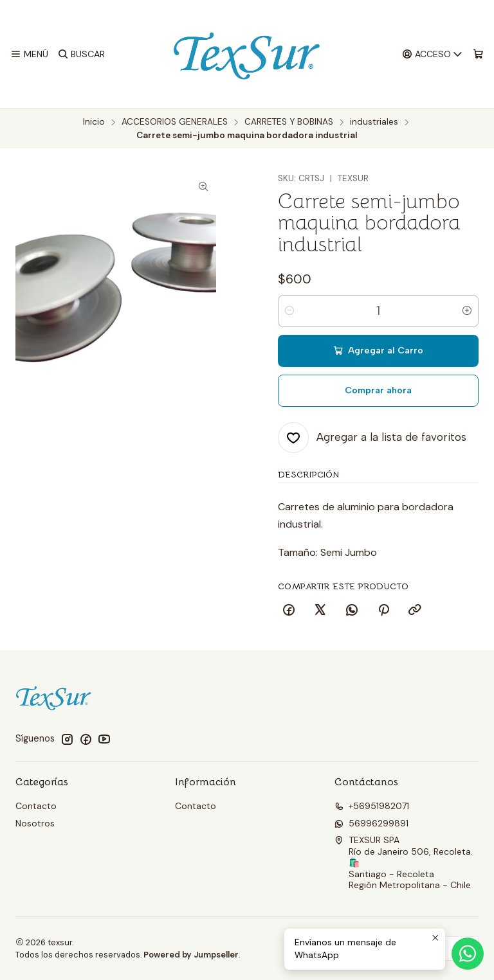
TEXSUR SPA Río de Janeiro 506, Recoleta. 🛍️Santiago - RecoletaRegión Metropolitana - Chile (404, 862)
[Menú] (29, 54)
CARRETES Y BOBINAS (289, 122)
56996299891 (371, 823)
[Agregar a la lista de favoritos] (372, 438)
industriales (374, 122)
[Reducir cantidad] (289, 311)
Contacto (36, 806)
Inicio (94, 122)
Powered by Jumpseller (191, 955)
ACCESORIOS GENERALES (175, 122)
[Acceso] (433, 54)
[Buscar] (81, 54)
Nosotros (35, 823)
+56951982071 (372, 806)
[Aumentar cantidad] (467, 311)
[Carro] (478, 54)
